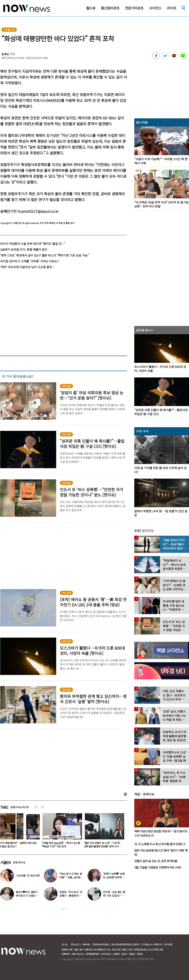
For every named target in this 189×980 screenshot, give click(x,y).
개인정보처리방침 (101, 944)
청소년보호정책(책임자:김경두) (125, 944)
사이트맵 (168, 944)
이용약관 (86, 944)
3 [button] (66, 909)
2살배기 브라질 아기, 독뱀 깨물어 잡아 (24, 249)
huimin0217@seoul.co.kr (38, 211)
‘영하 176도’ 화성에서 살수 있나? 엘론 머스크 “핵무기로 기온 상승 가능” (45, 255)
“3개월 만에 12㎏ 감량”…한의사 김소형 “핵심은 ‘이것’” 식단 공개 (103, 845)
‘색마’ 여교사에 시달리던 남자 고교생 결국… (27, 267)
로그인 (65, 944)
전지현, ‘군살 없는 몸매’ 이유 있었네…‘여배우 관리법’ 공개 (114, 896)
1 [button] (61, 909)
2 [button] (63, 909)
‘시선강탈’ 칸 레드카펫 (28, 876)
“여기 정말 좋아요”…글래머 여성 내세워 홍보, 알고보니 (60, 845)
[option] (61, 832)
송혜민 (5, 54)
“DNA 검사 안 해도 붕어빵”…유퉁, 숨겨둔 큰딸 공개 (71, 877)
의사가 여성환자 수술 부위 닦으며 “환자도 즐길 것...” (32, 244)
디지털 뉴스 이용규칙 (152, 944)
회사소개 (75, 944)
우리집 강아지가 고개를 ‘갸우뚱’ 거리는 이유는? (29, 261)
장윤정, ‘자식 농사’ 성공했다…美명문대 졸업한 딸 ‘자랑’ (71, 896)
